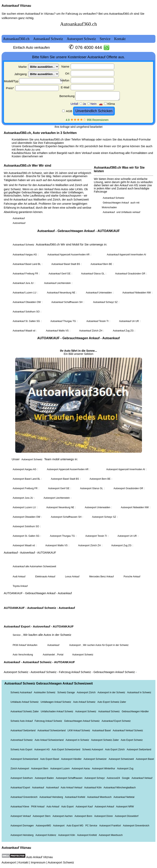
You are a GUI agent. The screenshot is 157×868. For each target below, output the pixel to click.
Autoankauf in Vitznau (39, 14)
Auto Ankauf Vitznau (39, 857)
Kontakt (23, 862)
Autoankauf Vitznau (16, 6)
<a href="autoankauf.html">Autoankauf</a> (78, 431)
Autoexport (9, 862)
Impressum (38, 862)
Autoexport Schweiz (61, 862)
